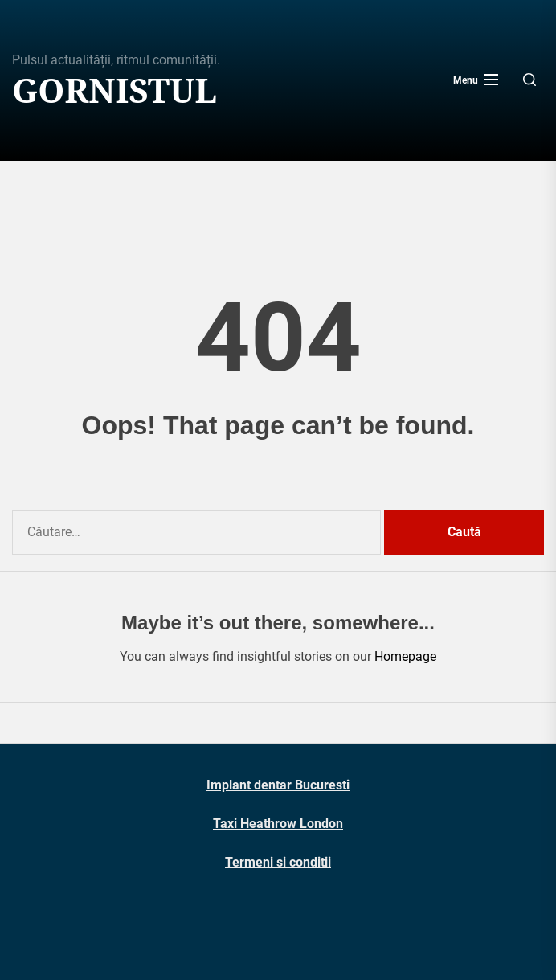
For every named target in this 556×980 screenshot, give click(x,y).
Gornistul (114, 90)
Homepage (405, 656)
